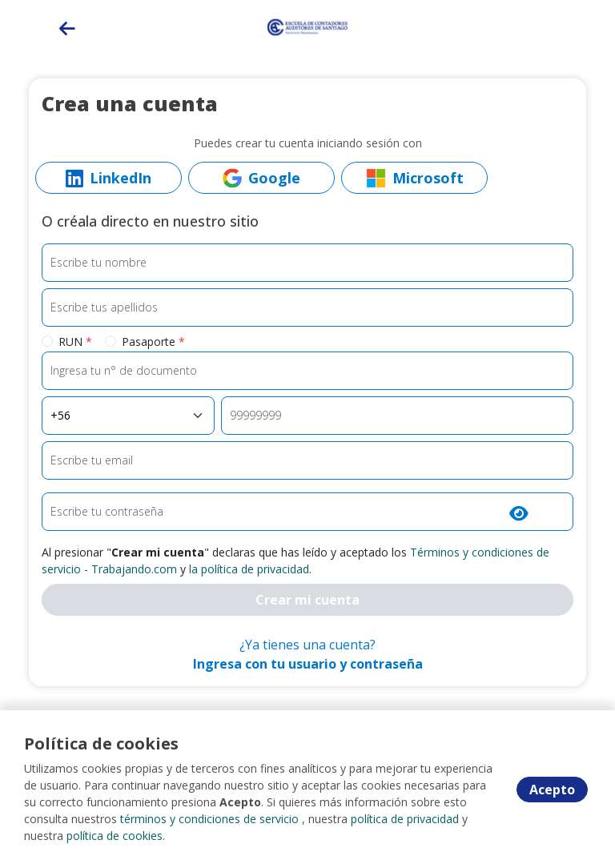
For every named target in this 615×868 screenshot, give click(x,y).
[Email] (307, 460)
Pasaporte (153, 342)
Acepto (552, 790)
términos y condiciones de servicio (209, 819)
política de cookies (115, 836)
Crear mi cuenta (307, 600)
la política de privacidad (249, 569)
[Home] (307, 26)
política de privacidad (405, 819)
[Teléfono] (397, 416)
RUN (75, 342)
